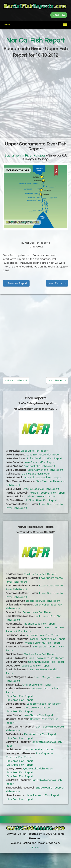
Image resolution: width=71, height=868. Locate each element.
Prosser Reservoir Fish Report (47, 639)
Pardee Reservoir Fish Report (47, 493)
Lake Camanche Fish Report (45, 470)
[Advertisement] (35, 98)
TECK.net (36, 848)
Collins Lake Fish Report (36, 474)
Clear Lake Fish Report (34, 451)
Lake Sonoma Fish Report (40, 462)
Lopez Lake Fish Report (36, 666)
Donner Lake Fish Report (38, 612)
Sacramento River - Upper (25, 155)
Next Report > (57, 283)
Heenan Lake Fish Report (40, 624)
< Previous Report (16, 283)
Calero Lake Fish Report (37, 708)
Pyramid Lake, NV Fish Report (42, 643)
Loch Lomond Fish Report (39, 750)
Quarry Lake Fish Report (38, 769)
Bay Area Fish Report (20, 696)
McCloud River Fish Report (41, 500)
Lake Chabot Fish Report (38, 715)
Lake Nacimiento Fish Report (46, 658)
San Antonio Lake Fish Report (46, 662)
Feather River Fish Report (40, 574)
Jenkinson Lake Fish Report (43, 635)
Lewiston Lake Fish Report (40, 497)
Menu (7, 25)
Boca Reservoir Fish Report (43, 601)
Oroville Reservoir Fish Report (41, 489)
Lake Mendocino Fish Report (45, 458)
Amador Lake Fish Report (39, 466)
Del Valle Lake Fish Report (40, 734)
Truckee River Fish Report (40, 654)
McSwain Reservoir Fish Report (43, 478)
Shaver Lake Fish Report (37, 685)
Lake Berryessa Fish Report (44, 455)
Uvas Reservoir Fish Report (42, 795)
